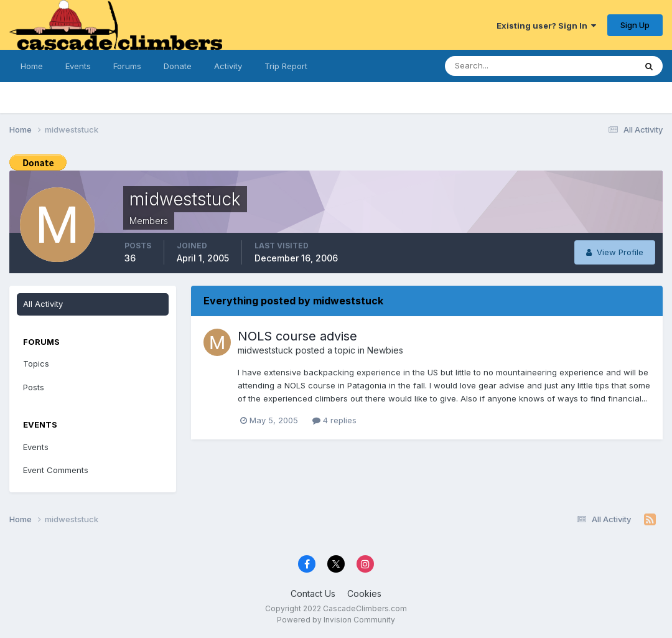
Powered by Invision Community (336, 620)
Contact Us (313, 593)
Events (78, 66)
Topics (36, 364)
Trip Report (286, 66)
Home (32, 66)
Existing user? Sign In (546, 26)
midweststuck (265, 350)
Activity (228, 66)
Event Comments (56, 470)
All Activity (43, 304)
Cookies (364, 593)
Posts (34, 387)
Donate (178, 66)
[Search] (506, 66)
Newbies (385, 350)
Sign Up (635, 25)
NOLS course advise (297, 336)
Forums (127, 66)
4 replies (334, 420)
